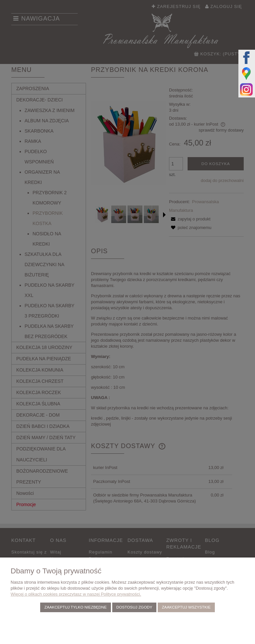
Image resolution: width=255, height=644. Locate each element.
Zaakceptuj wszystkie (186, 607)
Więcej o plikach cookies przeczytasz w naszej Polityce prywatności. (76, 594)
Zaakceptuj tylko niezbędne (76, 607)
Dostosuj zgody (134, 607)
